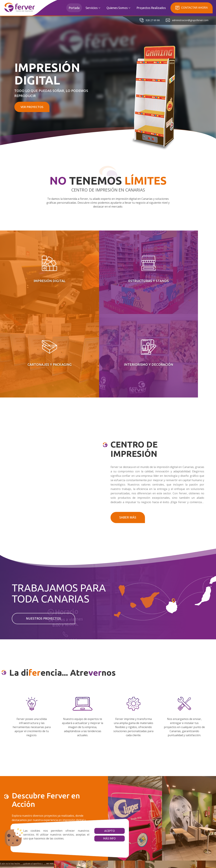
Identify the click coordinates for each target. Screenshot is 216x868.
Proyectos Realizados (151, 8)
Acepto (96, 831)
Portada (74, 8)
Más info (96, 838)
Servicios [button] (93, 8)
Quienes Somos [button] (118, 8)
